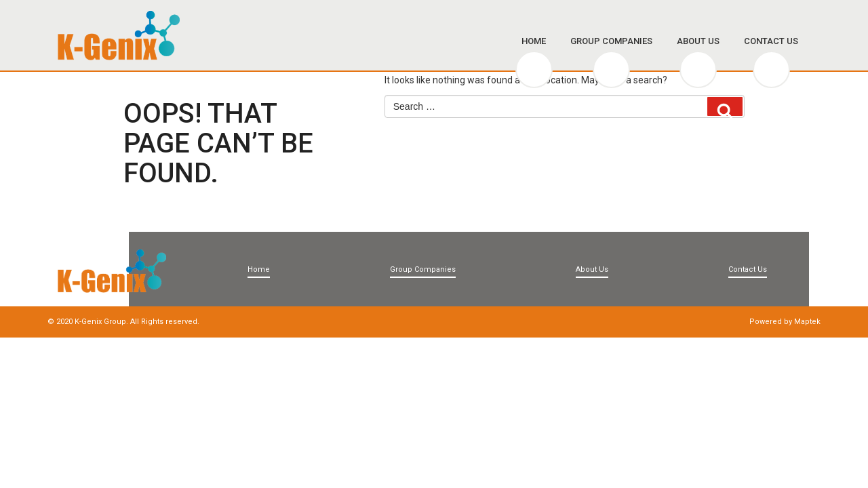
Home (534, 41)
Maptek (807, 322)
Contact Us (771, 41)
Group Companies (611, 41)
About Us (698, 41)
